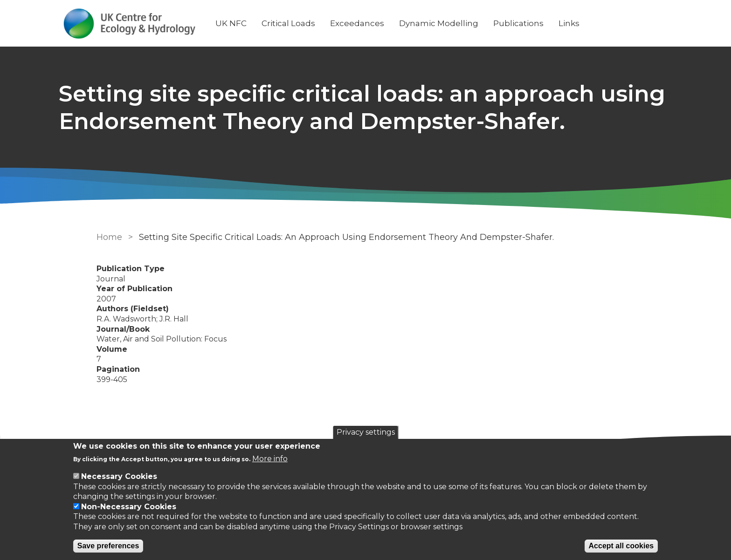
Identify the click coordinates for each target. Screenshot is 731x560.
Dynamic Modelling (473, 23)
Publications (552, 23)
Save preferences (108, 546)
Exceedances (391, 23)
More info (270, 459)
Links (603, 23)
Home (106, 265)
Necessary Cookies (119, 476)
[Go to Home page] (164, 24)
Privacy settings (366, 432)
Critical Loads (322, 23)
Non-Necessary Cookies (129, 507)
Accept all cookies (621, 546)
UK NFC (265, 23)
